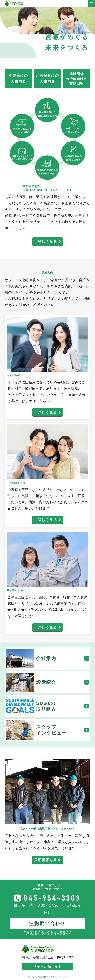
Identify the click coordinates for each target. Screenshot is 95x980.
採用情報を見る (47, 860)
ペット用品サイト (48, 967)
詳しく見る (48, 242)
